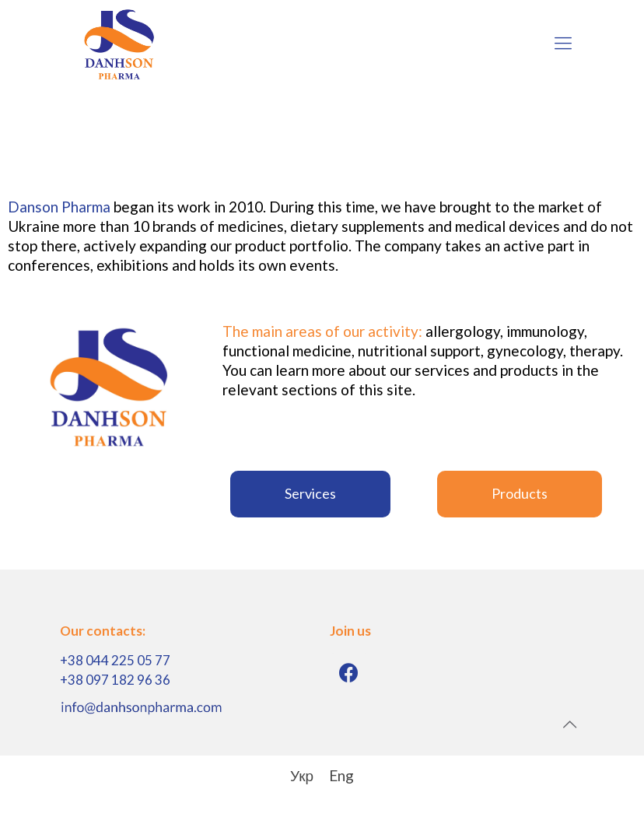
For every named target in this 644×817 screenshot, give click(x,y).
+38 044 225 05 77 (115, 660)
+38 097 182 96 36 (115, 680)
